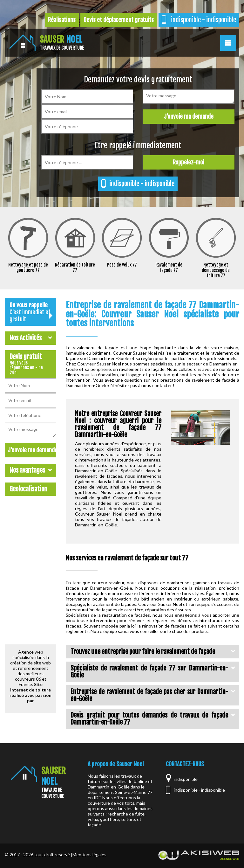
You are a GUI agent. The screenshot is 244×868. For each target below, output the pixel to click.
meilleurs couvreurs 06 (29, 676)
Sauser (62, 43)
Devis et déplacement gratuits (119, 20)
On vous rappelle (31, 312)
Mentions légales (89, 854)
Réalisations (62, 20)
